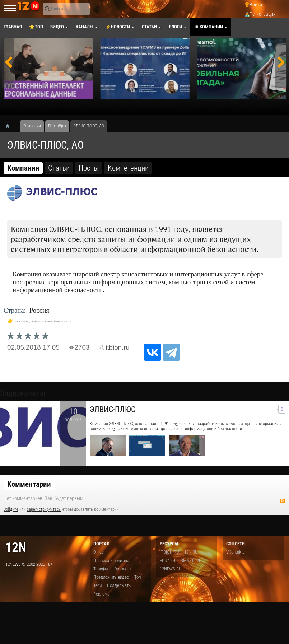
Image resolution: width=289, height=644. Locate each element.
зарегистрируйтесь (44, 509)
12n (16, 547)
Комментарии (29, 484)
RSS (283, 501)
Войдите (11, 509)
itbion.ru (118, 347)
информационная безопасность (51, 321)
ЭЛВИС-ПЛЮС (113, 409)
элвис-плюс (22, 321)
